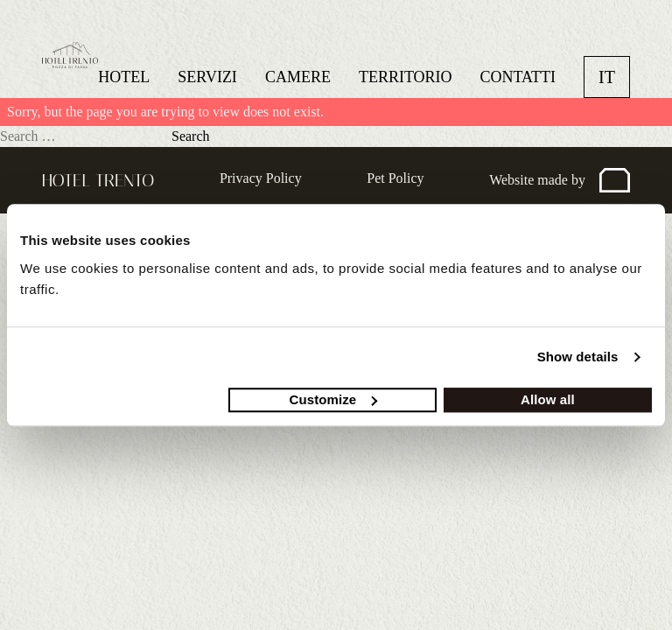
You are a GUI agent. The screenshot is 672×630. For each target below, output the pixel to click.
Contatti (518, 77)
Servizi (207, 77)
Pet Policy (395, 178)
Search (191, 136)
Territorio (406, 77)
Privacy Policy (261, 178)
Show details (578, 357)
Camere (298, 77)
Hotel (124, 77)
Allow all (548, 399)
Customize (334, 399)
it (607, 77)
